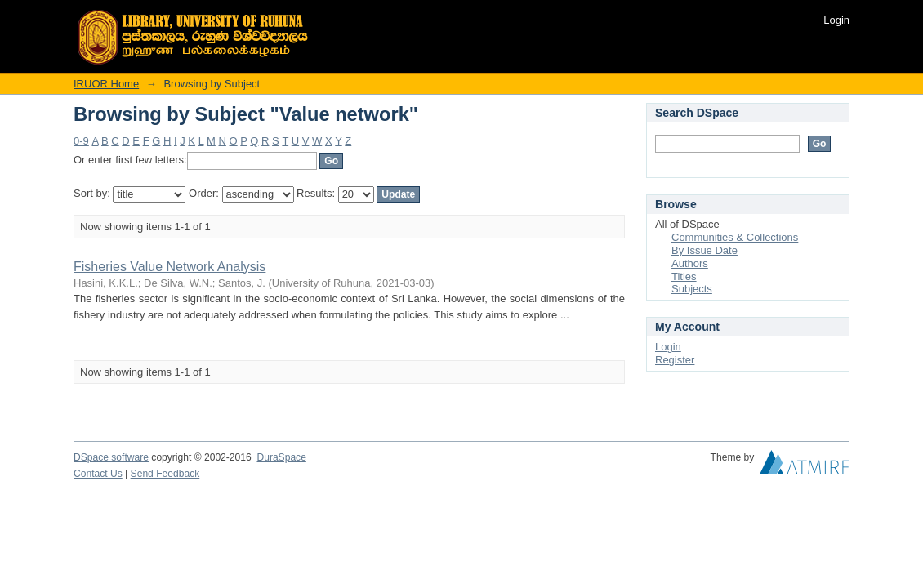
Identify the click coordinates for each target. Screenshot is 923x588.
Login (836, 20)
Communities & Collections (735, 237)
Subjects (692, 289)
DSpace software (111, 457)
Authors (690, 263)
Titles (684, 276)
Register (675, 360)
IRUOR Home (106, 84)
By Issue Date (705, 250)
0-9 (81, 141)
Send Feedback (165, 474)
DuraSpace (281, 457)
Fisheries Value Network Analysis (169, 267)
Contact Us (98, 474)
